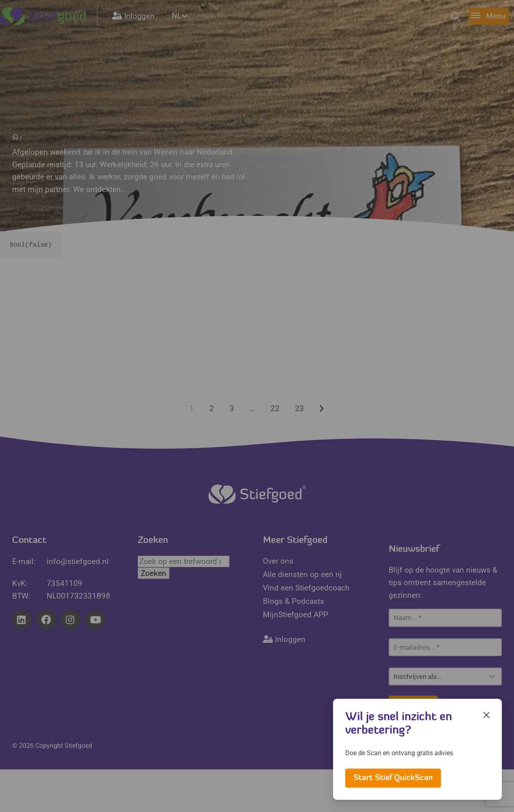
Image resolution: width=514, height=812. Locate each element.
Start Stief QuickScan (393, 778)
